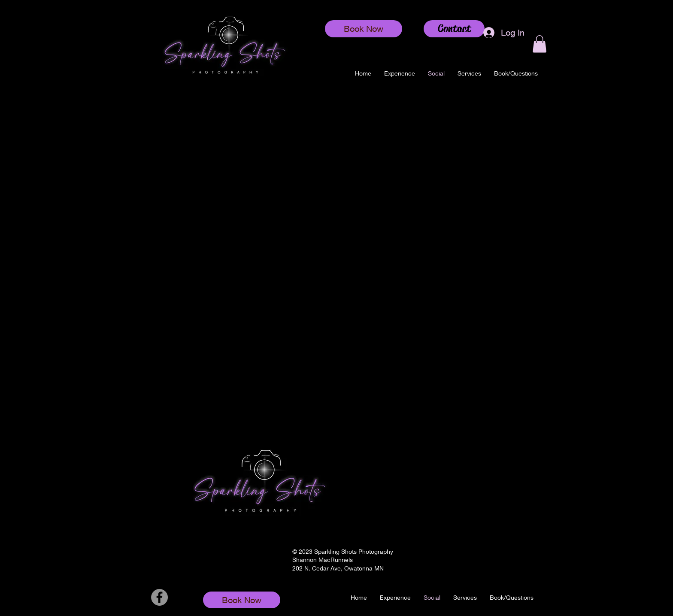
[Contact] (454, 29)
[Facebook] (159, 597)
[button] (469, 73)
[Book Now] (364, 29)
